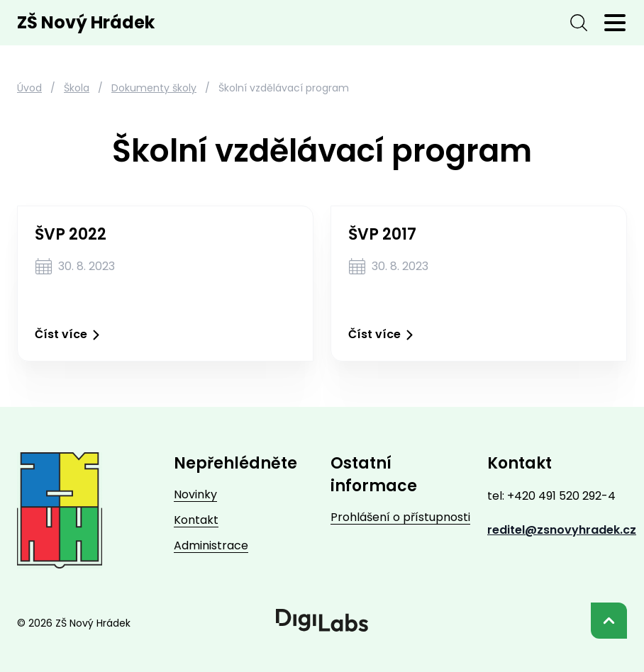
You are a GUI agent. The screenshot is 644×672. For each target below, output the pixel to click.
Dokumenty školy (154, 88)
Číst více (70, 335)
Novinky (195, 494)
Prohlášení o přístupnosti (400, 517)
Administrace (211, 545)
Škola (77, 88)
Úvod (29, 88)
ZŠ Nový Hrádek (86, 23)
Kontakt (196, 520)
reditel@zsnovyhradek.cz (562, 530)
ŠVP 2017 (382, 234)
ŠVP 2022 (71, 234)
